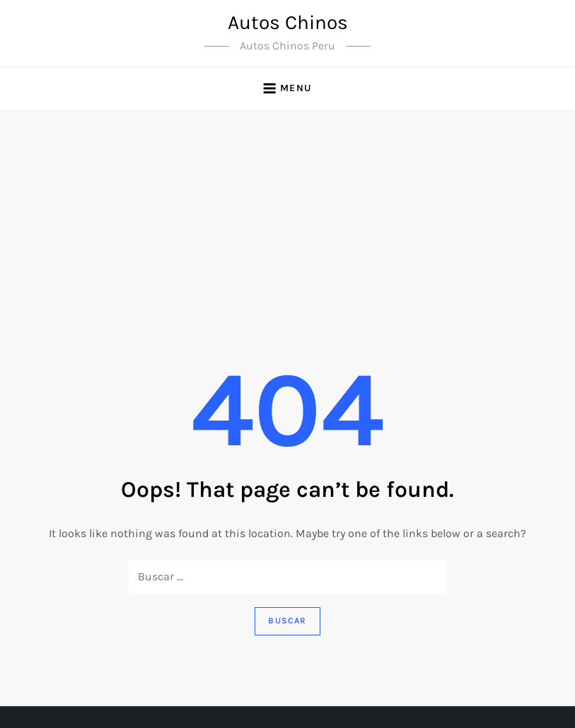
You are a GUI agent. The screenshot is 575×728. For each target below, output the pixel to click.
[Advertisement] (287, 216)
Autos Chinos (288, 22)
